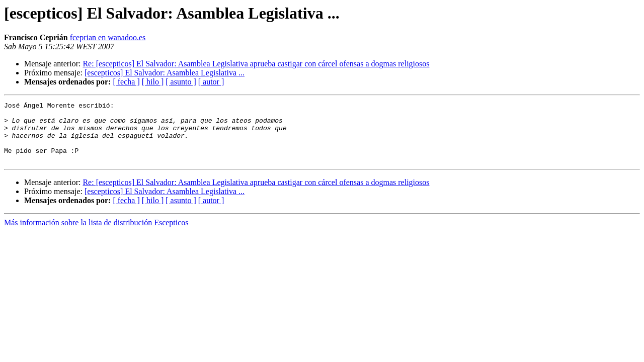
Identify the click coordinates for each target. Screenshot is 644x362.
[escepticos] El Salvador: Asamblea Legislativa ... (165, 73)
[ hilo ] (153, 82)
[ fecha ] (126, 82)
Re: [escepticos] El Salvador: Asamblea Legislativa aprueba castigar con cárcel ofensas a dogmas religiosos (256, 64)
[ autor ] (211, 82)
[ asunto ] (181, 82)
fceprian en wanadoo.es (108, 37)
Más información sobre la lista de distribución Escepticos (96, 235)
